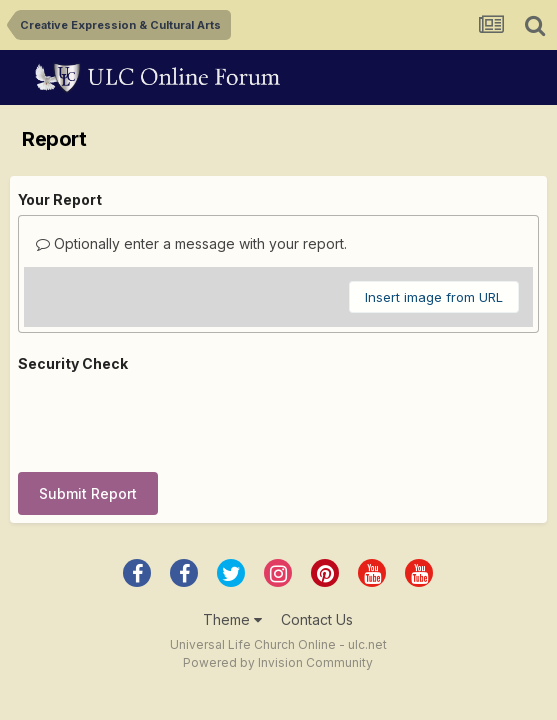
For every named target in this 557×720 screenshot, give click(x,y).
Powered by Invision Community (278, 662)
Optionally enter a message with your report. (191, 243)
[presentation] (170, 418)
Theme (232, 619)
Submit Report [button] (88, 493)
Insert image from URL (434, 297)
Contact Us (317, 619)
